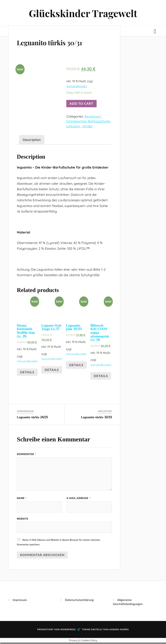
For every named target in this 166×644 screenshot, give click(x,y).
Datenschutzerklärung (79, 601)
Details (27, 373)
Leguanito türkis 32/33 (96, 418)
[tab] (32, 141)
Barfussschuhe (99, 122)
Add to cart (81, 104)
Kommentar (27, 455)
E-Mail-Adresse (79, 499)
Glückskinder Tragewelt (83, 13)
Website (23, 520)
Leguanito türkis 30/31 (58, 43)
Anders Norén (119, 631)
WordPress (68, 631)
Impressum (20, 601)
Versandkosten (77, 87)
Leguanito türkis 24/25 (32, 418)
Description (32, 141)
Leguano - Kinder (80, 127)
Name (22, 499)
